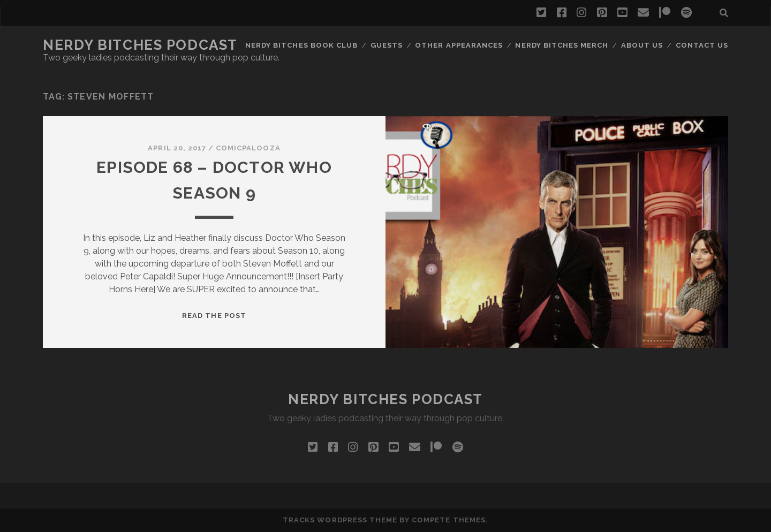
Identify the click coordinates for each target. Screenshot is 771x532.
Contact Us (702, 45)
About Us (642, 45)
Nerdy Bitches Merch (562, 45)
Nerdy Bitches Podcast (140, 45)
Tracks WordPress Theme (340, 520)
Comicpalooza (248, 148)
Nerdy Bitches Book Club (301, 45)
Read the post (214, 316)
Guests (387, 45)
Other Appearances (459, 45)
